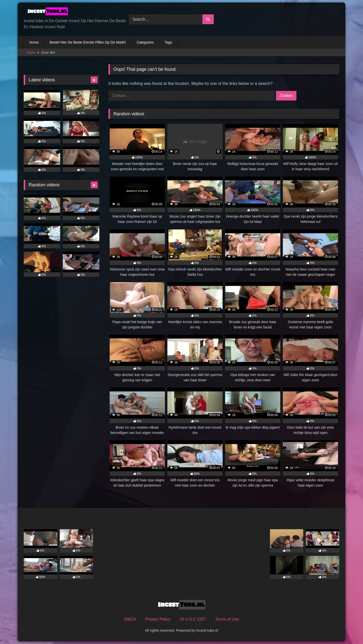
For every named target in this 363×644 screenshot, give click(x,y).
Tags (168, 42)
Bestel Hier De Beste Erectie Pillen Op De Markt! (88, 42)
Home (34, 42)
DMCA (130, 619)
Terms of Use (227, 619)
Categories (145, 42)
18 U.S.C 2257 (193, 619)
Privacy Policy (158, 619)
